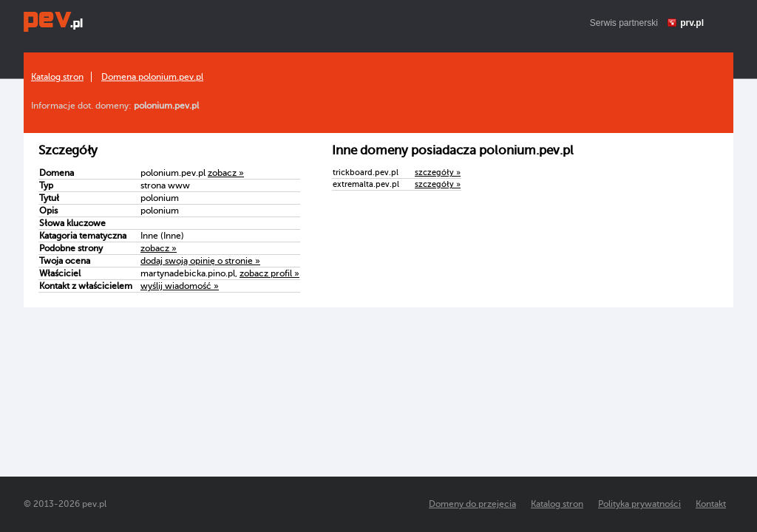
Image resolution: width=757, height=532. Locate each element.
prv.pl (692, 23)
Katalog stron (57, 77)
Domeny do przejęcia (472, 504)
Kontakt (711, 504)
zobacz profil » (269, 273)
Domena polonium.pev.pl (152, 77)
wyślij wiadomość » (180, 286)
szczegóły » (438, 173)
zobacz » (226, 173)
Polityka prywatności (639, 504)
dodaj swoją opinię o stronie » (200, 261)
